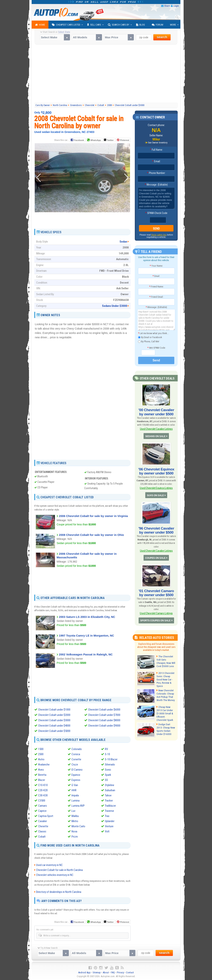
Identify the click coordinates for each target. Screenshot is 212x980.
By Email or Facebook (150, 337)
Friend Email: (156, 297)
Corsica (76, 754)
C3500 (42, 801)
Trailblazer (110, 806)
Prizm (75, 837)
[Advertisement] (106, 74)
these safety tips (159, 235)
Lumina (75, 801)
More (173, 25)
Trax (107, 816)
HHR (74, 790)
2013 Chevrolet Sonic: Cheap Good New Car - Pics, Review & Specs (166, 674)
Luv (73, 811)
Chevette (43, 826)
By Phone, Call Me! (149, 342)
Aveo (41, 770)
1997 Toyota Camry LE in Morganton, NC (86, 636)
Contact (130, 972)
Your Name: (156, 266)
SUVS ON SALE (155, 494)
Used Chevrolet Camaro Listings (156, 610)
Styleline (110, 785)
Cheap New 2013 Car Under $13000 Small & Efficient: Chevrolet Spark (166, 707)
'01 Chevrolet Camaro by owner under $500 (156, 590)
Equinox (76, 775)
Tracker (109, 801)
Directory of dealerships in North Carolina (59, 892)
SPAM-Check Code (156, 213)
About (106, 972)
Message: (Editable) (156, 185)
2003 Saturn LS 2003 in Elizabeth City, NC (87, 617)
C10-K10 (43, 785)
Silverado (110, 765)
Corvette (76, 759)
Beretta (42, 775)
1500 (41, 749)
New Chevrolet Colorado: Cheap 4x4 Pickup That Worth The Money (165, 691)
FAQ (113, 972)
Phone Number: (156, 173)
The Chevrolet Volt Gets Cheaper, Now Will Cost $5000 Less (166, 658)
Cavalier (43, 821)
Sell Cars (94, 25)
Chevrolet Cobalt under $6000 (104, 710)
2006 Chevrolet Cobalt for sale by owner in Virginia (93, 516)
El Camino (77, 770)
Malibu (75, 816)
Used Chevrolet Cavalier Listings (156, 428)
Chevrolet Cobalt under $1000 (54, 710)
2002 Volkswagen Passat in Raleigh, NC (86, 654)
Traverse (109, 811)
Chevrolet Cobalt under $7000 (104, 715)
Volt (107, 831)
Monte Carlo (78, 826)
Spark (108, 775)
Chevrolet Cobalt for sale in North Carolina (59, 870)
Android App (84, 972)
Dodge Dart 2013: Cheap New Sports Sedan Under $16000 (166, 724)
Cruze (75, 765)
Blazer (42, 780)
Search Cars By (119, 25)
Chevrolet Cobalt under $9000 (104, 726)
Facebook (79, 140)
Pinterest (125, 140)
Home (40, 25)
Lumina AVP (78, 806)
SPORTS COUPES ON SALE (156, 617)
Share (167, 6)
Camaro (43, 806)
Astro (41, 759)
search (162, 37)
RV (106, 749)
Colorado (77, 749)
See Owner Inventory (158, 143)
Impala (75, 795)
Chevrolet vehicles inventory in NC (55, 875)
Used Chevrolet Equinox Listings (156, 486)
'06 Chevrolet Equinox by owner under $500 (156, 470)
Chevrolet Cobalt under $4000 (54, 726)
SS (106, 780)
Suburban (110, 790)
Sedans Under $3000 (115, 306)
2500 (41, 754)
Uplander (110, 821)
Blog (141, 25)
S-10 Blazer (111, 759)
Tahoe (108, 795)
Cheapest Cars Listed (66, 25)
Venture (109, 826)
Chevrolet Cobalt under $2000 (54, 715)
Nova (74, 831)
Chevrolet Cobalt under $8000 (104, 720)
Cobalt (42, 837)
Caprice (42, 811)
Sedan (123, 242)
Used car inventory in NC (49, 865)
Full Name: (156, 150)
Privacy (120, 972)
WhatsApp (96, 140)
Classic (42, 831)
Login (176, 6)
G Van (75, 785)
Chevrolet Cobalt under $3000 (54, 720)
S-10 (107, 754)
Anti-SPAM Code (156, 348)
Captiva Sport (46, 816)
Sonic (108, 770)
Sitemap (97, 972)
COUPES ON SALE (155, 555)
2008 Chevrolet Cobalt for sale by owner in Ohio (91, 535)
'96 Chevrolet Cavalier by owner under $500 (156, 528)
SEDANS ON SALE (156, 435)
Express (76, 780)
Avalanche (44, 765)
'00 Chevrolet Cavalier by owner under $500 (156, 412)
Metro (75, 821)
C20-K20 (43, 790)
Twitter (109, 140)
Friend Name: (156, 286)
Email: (156, 162)
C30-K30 (43, 795)
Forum (157, 25)
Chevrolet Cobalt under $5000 (54, 731)
